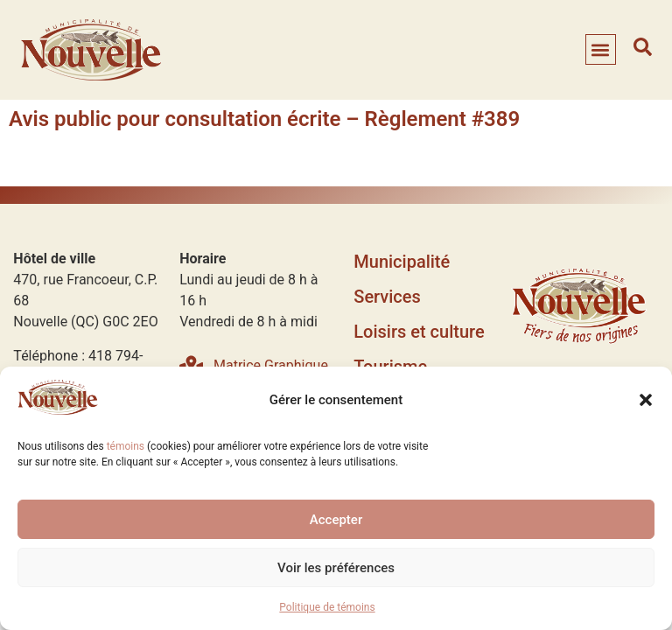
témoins (126, 446)
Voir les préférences (336, 568)
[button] (646, 400)
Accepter (336, 520)
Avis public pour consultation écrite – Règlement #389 (264, 119)
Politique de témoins (327, 607)
